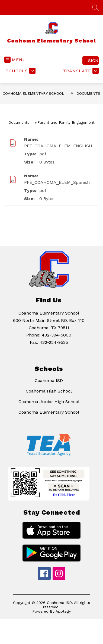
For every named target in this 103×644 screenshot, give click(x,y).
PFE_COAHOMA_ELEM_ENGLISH (58, 146)
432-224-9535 (54, 342)
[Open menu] (15, 60)
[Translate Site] (80, 71)
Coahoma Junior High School (49, 402)
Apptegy (63, 611)
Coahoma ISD (49, 380)
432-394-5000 (57, 335)
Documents (88, 93)
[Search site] (95, 8)
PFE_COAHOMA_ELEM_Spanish (57, 182)
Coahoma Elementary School (33, 93)
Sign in (93, 61)
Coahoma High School (49, 391)
